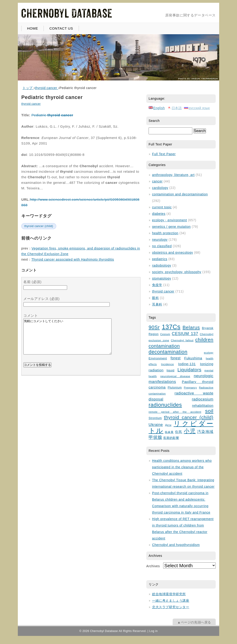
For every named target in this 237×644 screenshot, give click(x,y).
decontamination (168, 352)
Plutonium (175, 388)
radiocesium (203, 399)
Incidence (167, 364)
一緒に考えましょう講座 (171, 601)
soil (209, 411)
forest (176, 358)
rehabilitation (203, 406)
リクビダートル (181, 427)
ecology (209, 353)
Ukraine (156, 425)
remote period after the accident (175, 412)
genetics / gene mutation (171, 227)
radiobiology (162, 265)
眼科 (155, 298)
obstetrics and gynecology (173, 253)
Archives (153, 566)
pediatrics (160, 259)
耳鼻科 (157, 304)
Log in (153, 631)
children (204, 340)
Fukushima (193, 358)
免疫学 (157, 285)
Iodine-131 (187, 364)
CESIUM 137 (185, 334)
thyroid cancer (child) (39, 226)
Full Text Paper (164, 154)
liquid (171, 370)
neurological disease (175, 376)
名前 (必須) (32, 282)
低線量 (169, 432)
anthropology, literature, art (173, 175)
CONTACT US (61, 28)
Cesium (165, 334)
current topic (162, 207)
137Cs (171, 327)
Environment (158, 358)
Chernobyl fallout (182, 340)
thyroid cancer (31, 104)
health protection (165, 233)
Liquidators (189, 370)
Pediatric (52, 115)
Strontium (155, 418)
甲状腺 (155, 437)
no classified (162, 246)
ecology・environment (170, 220)
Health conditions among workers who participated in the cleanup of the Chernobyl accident (182, 467)
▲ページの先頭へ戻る (194, 622)
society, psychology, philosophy (177, 272)
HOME (33, 28)
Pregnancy (190, 388)
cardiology (160, 188)
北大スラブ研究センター (171, 607)
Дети (168, 425)
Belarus (191, 327)
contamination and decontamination (180, 194)
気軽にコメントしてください (67, 340)
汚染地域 (205, 432)
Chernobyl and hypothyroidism (176, 545)
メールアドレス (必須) (41, 299)
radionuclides (165, 405)
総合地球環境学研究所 (169, 594)
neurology (160, 240)
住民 (179, 432)
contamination (164, 346)
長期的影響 (171, 438)
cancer (157, 181)
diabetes (159, 214)
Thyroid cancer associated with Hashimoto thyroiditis (73, 259)
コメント (31, 316)
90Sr (154, 327)
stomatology (162, 278)
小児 (190, 431)
